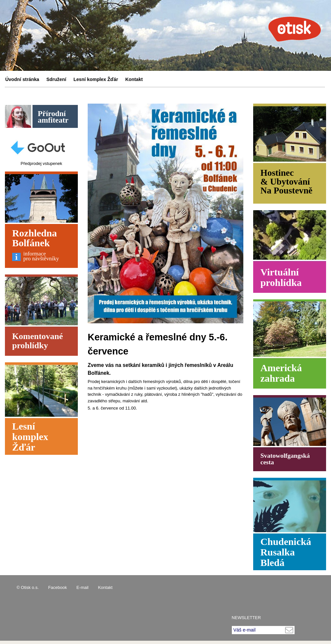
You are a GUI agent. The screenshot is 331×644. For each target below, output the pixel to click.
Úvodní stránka (22, 79)
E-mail (83, 587)
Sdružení (56, 79)
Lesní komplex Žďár (96, 79)
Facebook (58, 587)
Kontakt (134, 79)
